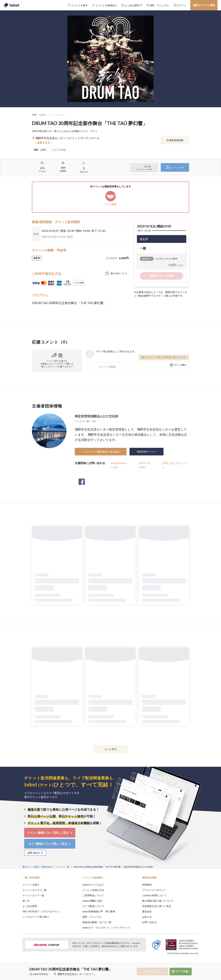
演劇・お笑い (39, 115)
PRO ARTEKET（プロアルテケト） (42, 911)
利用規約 (147, 885)
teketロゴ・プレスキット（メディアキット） (107, 928)
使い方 (26, 901)
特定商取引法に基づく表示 (157, 906)
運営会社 (147, 911)
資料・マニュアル (92, 917)
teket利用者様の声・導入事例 (99, 911)
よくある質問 (30, 906)
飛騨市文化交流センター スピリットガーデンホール (85, 974)
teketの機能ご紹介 (93, 901)
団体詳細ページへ (147, 452)
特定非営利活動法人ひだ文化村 (97, 416)
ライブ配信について (93, 906)
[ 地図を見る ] (44, 143)
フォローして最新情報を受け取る (101, 452)
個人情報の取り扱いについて (158, 901)
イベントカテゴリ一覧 (35, 890)
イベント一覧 (63, 867)
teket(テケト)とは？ (93, 885)
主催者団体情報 (175, 140)
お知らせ (147, 917)
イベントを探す (31, 885)
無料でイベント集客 (204, 5)
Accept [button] (197, 963)
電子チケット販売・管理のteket (37, 867)
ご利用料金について (93, 895)
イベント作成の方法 (93, 890)
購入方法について (119, 273)
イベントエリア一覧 (33, 895)
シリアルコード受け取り (36, 917)
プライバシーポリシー (154, 890)
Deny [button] (179, 963)
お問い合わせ (149, 922)
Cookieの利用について (154, 895)
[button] (17, 967)
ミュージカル (58, 115)
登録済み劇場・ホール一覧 (97, 922)
